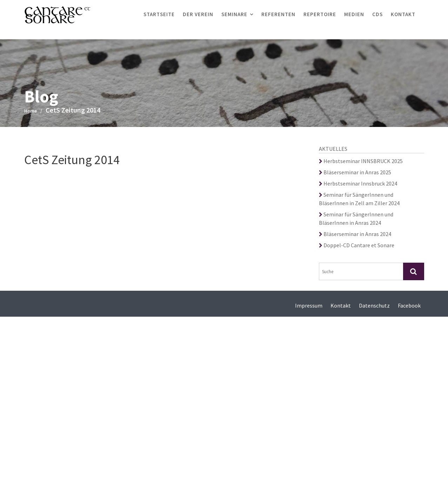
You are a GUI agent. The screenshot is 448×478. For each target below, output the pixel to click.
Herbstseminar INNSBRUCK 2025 (361, 161)
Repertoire (320, 14)
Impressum (309, 305)
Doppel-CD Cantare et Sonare (357, 245)
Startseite (159, 14)
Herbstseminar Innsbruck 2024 (358, 183)
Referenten (278, 14)
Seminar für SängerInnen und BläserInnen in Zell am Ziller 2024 (359, 199)
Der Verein (198, 14)
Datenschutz (374, 305)
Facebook (409, 305)
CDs (377, 14)
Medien (354, 14)
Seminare (234, 14)
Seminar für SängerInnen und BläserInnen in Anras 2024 (356, 218)
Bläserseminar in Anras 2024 (355, 234)
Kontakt (403, 14)
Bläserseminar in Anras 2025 (355, 172)
